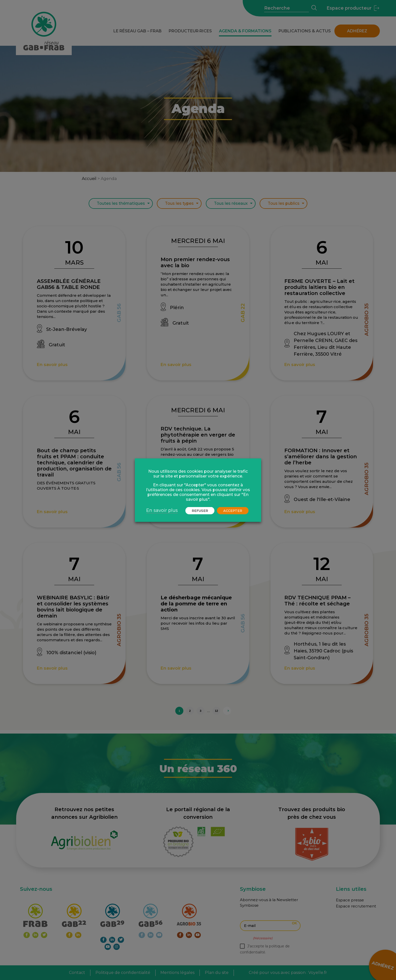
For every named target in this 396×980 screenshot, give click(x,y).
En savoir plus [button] (162, 510)
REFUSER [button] (200, 510)
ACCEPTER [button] (233, 510)
